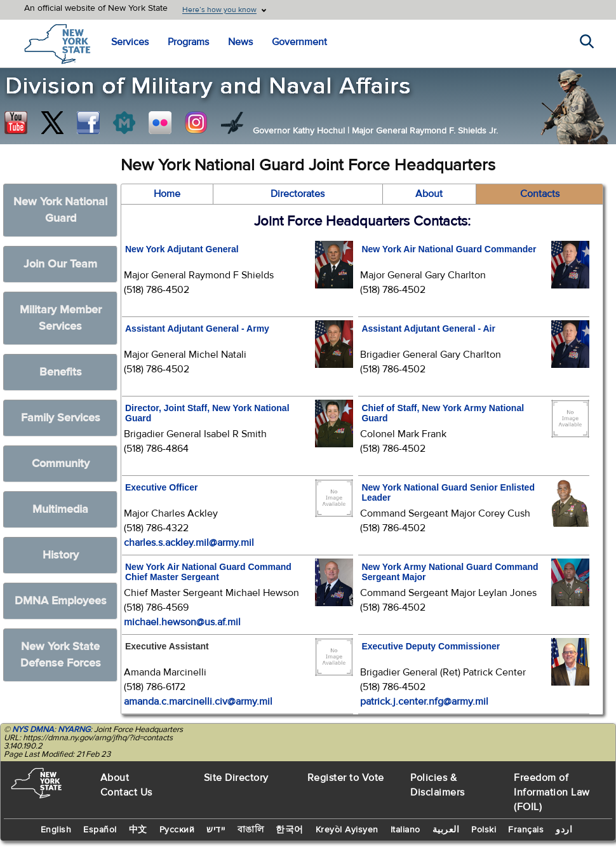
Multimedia (60, 509)
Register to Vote (346, 778)
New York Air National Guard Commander (449, 249)
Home (167, 194)
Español (100, 830)
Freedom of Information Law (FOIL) (552, 792)
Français (526, 830)
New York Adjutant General (182, 249)
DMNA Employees (61, 601)
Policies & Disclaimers (438, 785)
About (429, 194)
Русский (177, 830)
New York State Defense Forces (61, 655)
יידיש (216, 830)
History (61, 555)
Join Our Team (60, 264)
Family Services (61, 418)
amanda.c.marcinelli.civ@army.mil (198, 701)
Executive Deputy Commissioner (431, 646)
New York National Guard (60, 210)
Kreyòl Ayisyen (347, 830)
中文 (138, 830)
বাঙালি (251, 830)
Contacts (540, 194)
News (240, 42)
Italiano (405, 830)
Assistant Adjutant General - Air (428, 329)
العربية (446, 830)
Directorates (298, 194)
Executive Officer (161, 487)
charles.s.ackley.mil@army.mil (189, 543)
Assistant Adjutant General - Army (197, 329)
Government (299, 42)
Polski (484, 830)
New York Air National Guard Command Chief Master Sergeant (208, 572)
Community (61, 464)
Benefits (61, 372)
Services (130, 42)
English (56, 830)
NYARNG (74, 729)
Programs (188, 42)
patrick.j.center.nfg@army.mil (424, 701)
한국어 (290, 830)
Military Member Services (61, 318)
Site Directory (236, 778)
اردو (564, 830)
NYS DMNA (33, 729)
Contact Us (126, 792)
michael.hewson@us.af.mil (182, 622)
